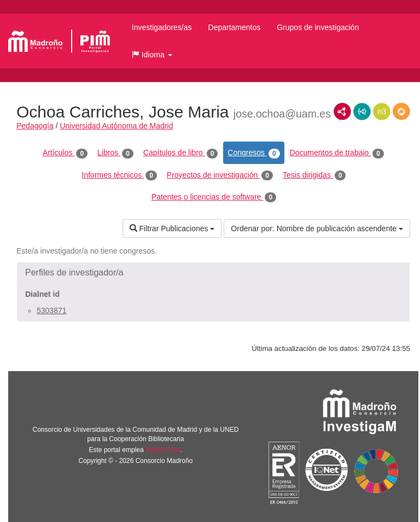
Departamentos (235, 27)
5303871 (52, 310)
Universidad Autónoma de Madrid (116, 126)
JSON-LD (362, 112)
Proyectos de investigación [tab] (220, 175)
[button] (152, 55)
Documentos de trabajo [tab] (337, 153)
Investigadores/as (162, 27)
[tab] (213, 273)
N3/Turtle (382, 112)
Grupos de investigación (318, 27)
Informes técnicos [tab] (119, 175)
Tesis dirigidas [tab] (314, 175)
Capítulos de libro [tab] (181, 153)
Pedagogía (35, 126)
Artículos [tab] (65, 153)
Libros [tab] (115, 153)
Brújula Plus (163, 450)
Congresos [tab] (253, 153)
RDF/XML (342, 112)
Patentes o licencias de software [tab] (214, 197)
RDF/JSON (401, 112)
